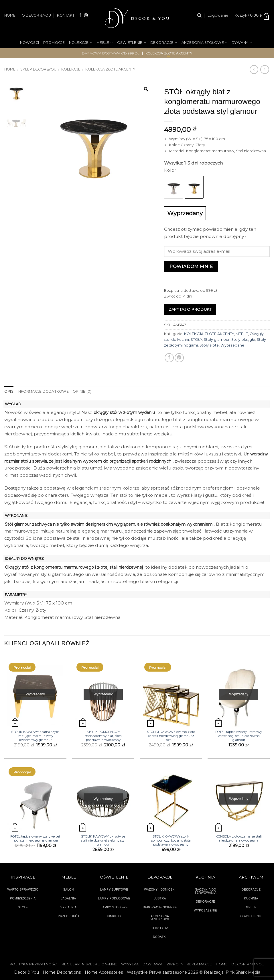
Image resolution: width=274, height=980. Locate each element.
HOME (10, 15)
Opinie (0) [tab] (82, 391)
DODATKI (160, 937)
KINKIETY (114, 916)
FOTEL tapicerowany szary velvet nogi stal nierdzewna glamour (35, 838)
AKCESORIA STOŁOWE (205, 43)
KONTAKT (66, 15)
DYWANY (242, 43)
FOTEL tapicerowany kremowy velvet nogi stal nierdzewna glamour (239, 736)
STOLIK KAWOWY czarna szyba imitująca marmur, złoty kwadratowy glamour (35, 736)
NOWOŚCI (30, 43)
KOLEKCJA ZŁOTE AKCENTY (209, 334)
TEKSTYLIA (160, 928)
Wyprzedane (232, 345)
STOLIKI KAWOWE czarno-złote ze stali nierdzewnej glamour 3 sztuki (171, 736)
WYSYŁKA (130, 964)
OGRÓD (145, 61)
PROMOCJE (54, 43)
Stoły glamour (217, 340)
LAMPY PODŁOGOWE (114, 898)
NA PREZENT (117, 61)
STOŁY (196, 340)
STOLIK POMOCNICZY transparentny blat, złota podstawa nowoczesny (103, 736)
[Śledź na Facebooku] (80, 15)
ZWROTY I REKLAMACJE (189, 964)
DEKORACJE (164, 43)
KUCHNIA (251, 898)
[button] (218, 15)
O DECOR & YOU (36, 15)
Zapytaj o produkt (190, 309)
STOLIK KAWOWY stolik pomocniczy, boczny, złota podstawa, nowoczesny (171, 841)
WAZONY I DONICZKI (160, 890)
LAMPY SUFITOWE (114, 890)
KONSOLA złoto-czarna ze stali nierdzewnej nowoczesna (239, 838)
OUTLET (165, 61)
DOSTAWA (153, 964)
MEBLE (105, 43)
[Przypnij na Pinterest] (179, 358)
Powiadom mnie (191, 266)
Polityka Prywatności (34, 964)
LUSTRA (160, 898)
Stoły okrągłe (243, 340)
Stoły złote (209, 345)
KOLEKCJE (81, 43)
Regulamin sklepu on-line (89, 964)
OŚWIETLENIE (132, 43)
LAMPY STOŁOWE (114, 907)
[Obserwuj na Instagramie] (86, 15)
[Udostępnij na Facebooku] (169, 358)
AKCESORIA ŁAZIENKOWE (160, 918)
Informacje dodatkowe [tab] (43, 391)
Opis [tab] (9, 391)
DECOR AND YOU (248, 964)
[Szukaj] (199, 15)
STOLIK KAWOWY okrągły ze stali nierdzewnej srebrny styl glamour (103, 841)
